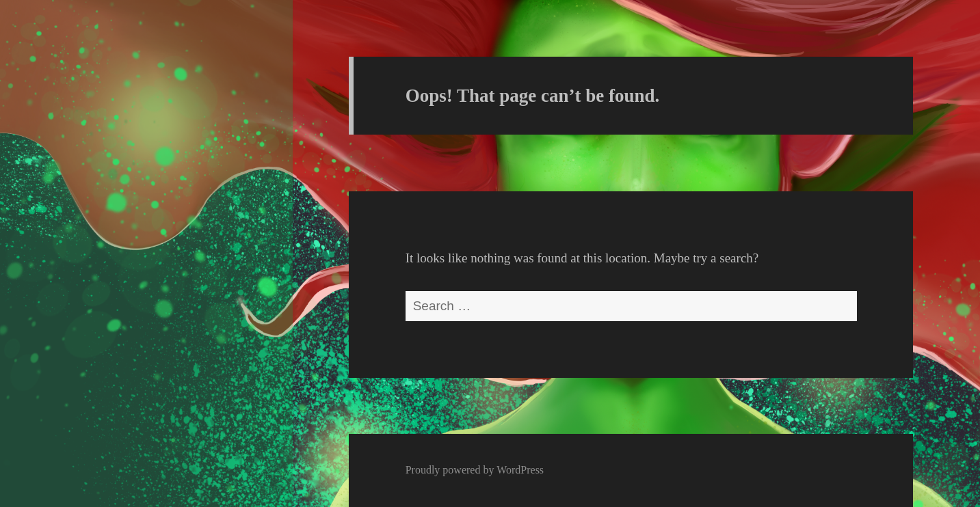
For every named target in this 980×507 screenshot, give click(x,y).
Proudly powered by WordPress (475, 470)
